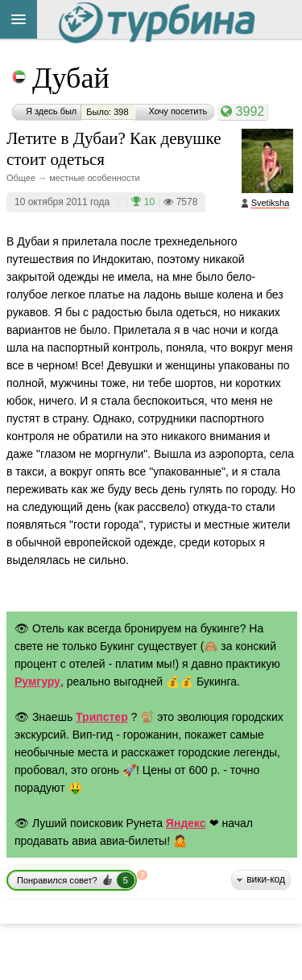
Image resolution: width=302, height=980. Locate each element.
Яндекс (186, 823)
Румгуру (37, 681)
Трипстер (102, 717)
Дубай (71, 78)
